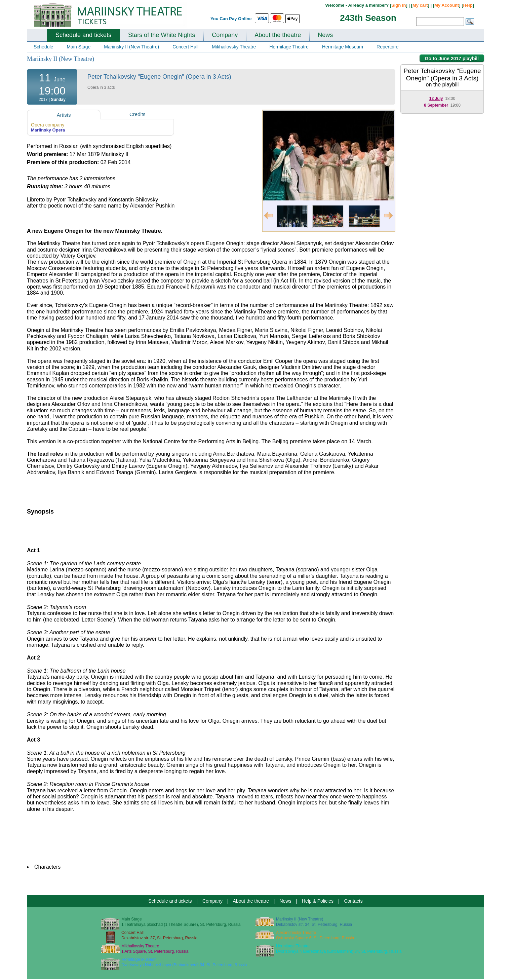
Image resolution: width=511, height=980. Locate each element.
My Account (447, 5)
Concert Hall (185, 47)
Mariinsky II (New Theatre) (131, 47)
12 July (436, 99)
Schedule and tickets (83, 35)
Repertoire (387, 47)
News (325, 35)
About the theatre (278, 35)
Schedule (43, 47)
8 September (436, 105)
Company (225, 35)
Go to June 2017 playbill (452, 59)
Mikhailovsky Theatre (234, 47)
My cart (420, 5)
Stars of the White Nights (162, 35)
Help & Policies (318, 901)
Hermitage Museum (343, 47)
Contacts (353, 901)
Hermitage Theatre (289, 47)
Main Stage (78, 47)
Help (468, 5)
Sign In (399, 5)
